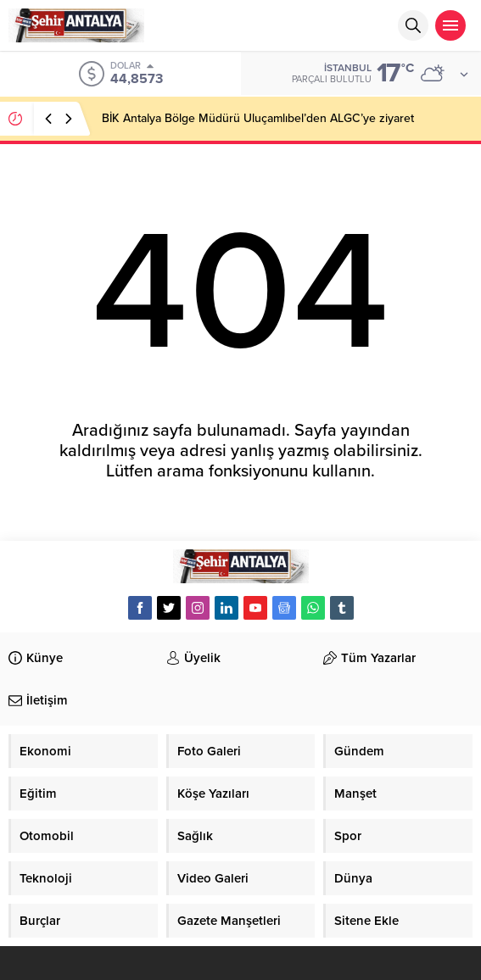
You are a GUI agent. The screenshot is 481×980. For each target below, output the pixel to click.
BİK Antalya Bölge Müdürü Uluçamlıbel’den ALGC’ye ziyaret (258, 118)
